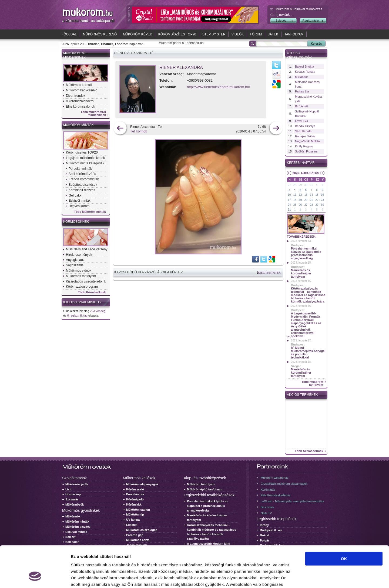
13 (306, 195)
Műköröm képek (137, 34)
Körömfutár (268, 490)
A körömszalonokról (80, 101)
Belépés (281, 21)
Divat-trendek (76, 96)
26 (300, 205)
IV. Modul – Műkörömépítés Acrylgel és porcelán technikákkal (308, 353)
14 (311, 195)
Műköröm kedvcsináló (82, 90)
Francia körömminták (84, 179)
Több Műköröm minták (90, 212)
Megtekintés (269, 273)
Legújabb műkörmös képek (85, 158)
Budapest (298, 245)
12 (300, 195)
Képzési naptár (301, 163)
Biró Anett (301, 106)
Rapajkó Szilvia (305, 136)
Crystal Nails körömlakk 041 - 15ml (306, 404)
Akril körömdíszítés (82, 174)
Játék (273, 34)
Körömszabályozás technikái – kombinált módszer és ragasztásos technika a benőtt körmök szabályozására (308, 295)
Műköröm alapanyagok (142, 484)
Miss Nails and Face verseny (87, 249)
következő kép (276, 129)
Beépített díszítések (83, 185)
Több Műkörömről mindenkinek (93, 114)
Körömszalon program (82, 287)
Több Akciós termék (309, 451)
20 (306, 200)
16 (322, 195)
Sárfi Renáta (303, 131)
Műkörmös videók (79, 271)
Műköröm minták (78, 125)
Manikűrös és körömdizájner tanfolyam (301, 273)
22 (317, 200)
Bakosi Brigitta (304, 67)
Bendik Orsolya (305, 126)
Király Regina (304, 146)
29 (300, 185)
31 (311, 185)
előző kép (120, 129)
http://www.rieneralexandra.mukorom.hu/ (218, 87)
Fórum (256, 34)
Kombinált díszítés (82, 190)
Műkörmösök (75, 504)
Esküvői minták (80, 201)
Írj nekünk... (284, 15)
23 (322, 200)
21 (311, 200)
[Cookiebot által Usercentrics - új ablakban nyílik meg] (35, 577)
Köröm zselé (135, 489)
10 (289, 195)
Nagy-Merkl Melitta (307, 141)
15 (317, 195)
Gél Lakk (75, 195)
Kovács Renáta (305, 72)
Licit (68, 489)
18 (295, 200)
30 (306, 185)
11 (295, 195)
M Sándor (301, 77)
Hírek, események (79, 255)
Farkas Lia (302, 91)
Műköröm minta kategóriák (85, 163)
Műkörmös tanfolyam (81, 276)
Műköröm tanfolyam (201, 484)
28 (295, 185)
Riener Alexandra (181, 67)
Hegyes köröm (79, 206)
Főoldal (69, 34)
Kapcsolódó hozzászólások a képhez (149, 272)
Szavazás (72, 499)
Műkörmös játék (77, 484)
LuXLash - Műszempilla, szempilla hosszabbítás (292, 501)
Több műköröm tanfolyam (312, 383)
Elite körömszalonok (80, 107)
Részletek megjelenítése (307, 577)
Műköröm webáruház (275, 478)
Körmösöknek (76, 222)
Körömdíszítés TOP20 (177, 34)
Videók (238, 34)
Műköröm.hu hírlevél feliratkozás (299, 9)
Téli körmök (139, 131)
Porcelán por (135, 494)
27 (289, 185)
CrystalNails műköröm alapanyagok (284, 484)
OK (344, 523)
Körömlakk (134, 504)
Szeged (296, 366)
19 (300, 200)
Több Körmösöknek (92, 292)
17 (289, 200)
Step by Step (214, 34)
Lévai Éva (301, 121)
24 (289, 205)
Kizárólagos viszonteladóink (86, 281)
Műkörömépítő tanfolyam (205, 489)
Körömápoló (135, 499)
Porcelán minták (80, 169)
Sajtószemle (75, 265)
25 (295, 205)
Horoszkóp (73, 494)
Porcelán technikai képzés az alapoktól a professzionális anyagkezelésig (306, 253)
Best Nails (267, 507)
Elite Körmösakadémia (276, 495)
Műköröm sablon (138, 510)
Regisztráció (311, 21)
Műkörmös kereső (100, 34)
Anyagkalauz (75, 260)
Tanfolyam (294, 34)
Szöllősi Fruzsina (306, 151)
